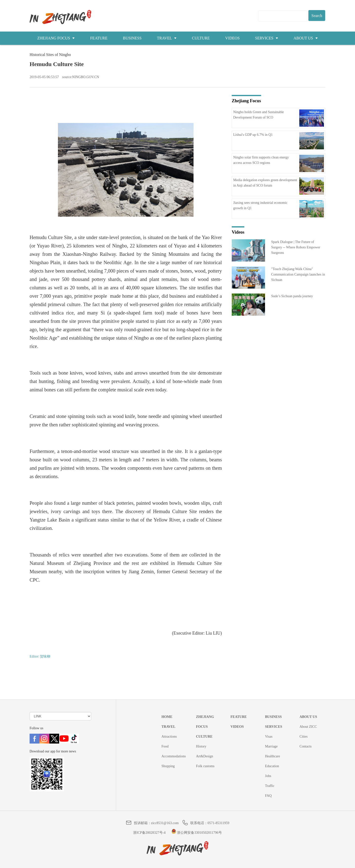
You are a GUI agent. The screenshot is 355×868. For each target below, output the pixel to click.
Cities (304, 737)
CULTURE (201, 38)
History (201, 746)
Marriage (271, 746)
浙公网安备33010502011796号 (197, 833)
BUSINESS (132, 38)
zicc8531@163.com (165, 823)
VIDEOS (232, 38)
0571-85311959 (218, 823)
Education (272, 766)
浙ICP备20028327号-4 (149, 833)
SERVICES (267, 38)
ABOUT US (305, 38)
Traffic (270, 786)
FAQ (268, 796)
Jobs (268, 776)
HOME (167, 717)
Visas (269, 737)
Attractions (169, 737)
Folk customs (205, 766)
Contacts (306, 746)
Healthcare (273, 756)
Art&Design (204, 756)
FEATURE (99, 38)
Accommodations (174, 756)
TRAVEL (167, 38)
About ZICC (308, 727)
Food (165, 746)
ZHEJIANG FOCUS (56, 38)
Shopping (168, 766)
